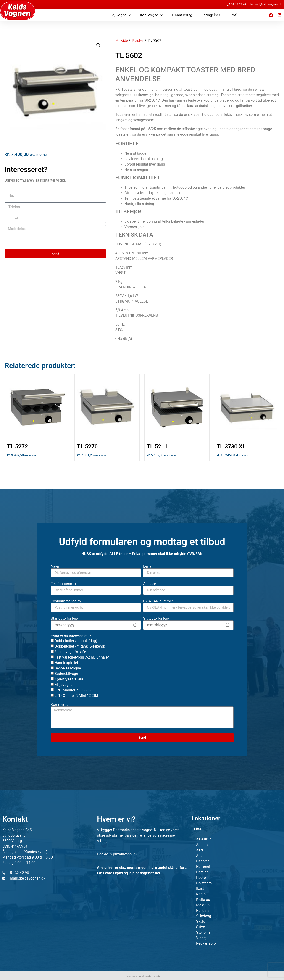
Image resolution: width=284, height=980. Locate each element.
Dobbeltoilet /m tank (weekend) (80, 646)
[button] (98, 45)
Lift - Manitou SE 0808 (73, 690)
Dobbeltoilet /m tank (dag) (76, 641)
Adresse (150, 584)
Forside (122, 40)
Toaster (137, 40)
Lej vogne (121, 15)
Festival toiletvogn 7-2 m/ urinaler (82, 657)
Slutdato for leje (156, 619)
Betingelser (211, 15)
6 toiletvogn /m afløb (71, 652)
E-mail (148, 566)
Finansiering (182, 15)
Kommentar (60, 705)
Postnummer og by (66, 601)
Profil (234, 15)
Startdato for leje (64, 619)
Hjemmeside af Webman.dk (142, 976)
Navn (55, 566)
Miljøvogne (63, 685)
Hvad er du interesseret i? (71, 636)
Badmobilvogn (66, 674)
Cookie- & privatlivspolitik (117, 854)
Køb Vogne (151, 15)
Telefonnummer (63, 584)
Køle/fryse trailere (69, 679)
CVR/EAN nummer (158, 601)
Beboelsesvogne (68, 668)
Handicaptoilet (66, 663)
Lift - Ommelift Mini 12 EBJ (76, 696)
